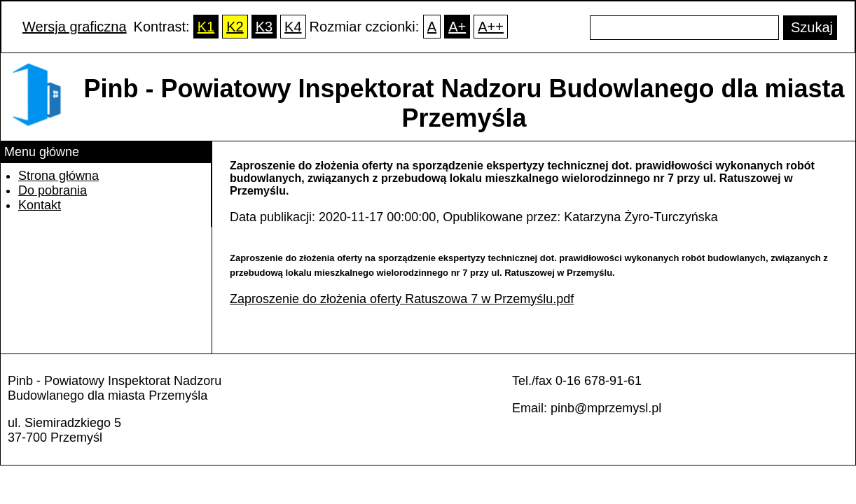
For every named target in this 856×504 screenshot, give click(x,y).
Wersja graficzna (75, 27)
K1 (206, 27)
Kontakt (40, 205)
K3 (264, 27)
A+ (457, 27)
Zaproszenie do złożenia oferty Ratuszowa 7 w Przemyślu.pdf (402, 299)
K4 (293, 27)
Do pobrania (53, 190)
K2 (235, 27)
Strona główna (58, 176)
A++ (491, 27)
